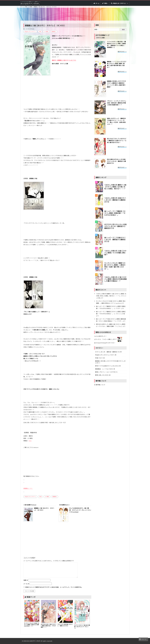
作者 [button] (105, 3)
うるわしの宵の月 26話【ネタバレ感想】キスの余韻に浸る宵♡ (115, 253)
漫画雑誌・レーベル (104, 369)
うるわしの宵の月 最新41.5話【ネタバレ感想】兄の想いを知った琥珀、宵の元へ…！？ (115, 187)
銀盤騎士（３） (28, 488)
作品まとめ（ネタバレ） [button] (119, 3)
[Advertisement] (75, 14)
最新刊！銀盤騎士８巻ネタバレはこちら (64, 60)
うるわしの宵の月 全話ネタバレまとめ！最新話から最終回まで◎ (115, 200)
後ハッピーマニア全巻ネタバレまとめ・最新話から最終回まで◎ (115, 240)
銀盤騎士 (54, 32)
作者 (40, 32)
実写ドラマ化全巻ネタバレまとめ (107, 366)
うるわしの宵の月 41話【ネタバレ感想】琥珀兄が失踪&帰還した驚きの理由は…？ (115, 279)
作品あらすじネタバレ (30, 32)
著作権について (100, 385)
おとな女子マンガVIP (33, 641)
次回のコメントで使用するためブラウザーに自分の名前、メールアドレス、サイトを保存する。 (54, 587)
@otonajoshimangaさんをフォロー (105, 343)
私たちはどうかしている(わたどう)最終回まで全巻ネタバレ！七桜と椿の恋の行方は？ (117, 141)
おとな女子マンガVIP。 (31, 4)
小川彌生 (46, 32)
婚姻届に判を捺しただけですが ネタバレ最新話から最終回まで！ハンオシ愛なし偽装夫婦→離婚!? (116, 84)
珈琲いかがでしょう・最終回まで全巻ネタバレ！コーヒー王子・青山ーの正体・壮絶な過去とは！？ (116, 121)
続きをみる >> (122, 52)
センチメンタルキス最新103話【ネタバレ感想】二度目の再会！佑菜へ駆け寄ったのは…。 (115, 266)
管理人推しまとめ (102, 375)
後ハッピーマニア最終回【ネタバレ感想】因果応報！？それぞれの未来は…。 (115, 213)
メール (26, 584)
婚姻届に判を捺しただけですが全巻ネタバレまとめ (110, 362)
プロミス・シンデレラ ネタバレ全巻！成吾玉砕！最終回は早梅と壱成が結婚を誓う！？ (117, 103)
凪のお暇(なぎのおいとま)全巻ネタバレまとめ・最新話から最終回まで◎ (116, 161)
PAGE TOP (143, 639)
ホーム (96, 3)
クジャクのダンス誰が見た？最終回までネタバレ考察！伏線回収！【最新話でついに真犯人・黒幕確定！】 (116, 44)
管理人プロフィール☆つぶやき (106, 372)
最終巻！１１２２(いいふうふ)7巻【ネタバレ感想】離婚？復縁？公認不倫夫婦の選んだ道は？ (117, 64)
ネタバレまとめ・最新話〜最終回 (108, 352)
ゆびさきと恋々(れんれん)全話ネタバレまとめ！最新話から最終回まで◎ (115, 226)
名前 (26, 580)
